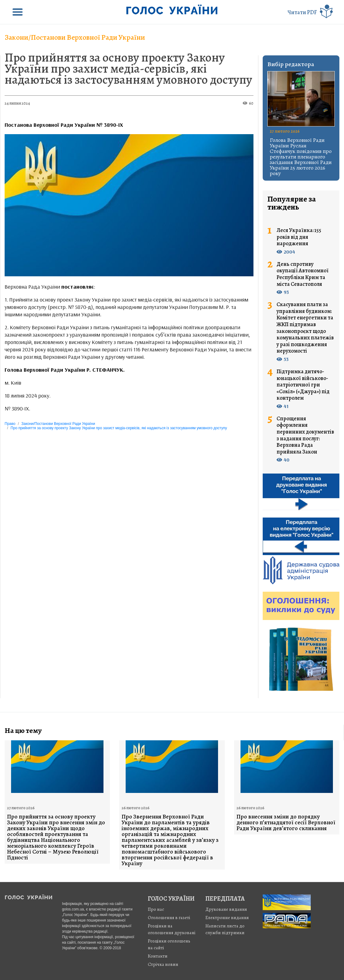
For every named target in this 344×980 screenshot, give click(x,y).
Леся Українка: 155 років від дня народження (299, 237)
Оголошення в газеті (169, 918)
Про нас (156, 909)
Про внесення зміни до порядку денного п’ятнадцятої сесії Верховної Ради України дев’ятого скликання (286, 823)
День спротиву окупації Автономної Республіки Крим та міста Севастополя (303, 274)
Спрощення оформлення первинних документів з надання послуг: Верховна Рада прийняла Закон (305, 435)
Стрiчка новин (163, 964)
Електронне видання (227, 918)
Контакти (158, 956)
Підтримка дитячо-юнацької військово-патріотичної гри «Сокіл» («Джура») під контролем (303, 385)
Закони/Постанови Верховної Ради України (75, 37)
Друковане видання (226, 909)
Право (10, 424)
